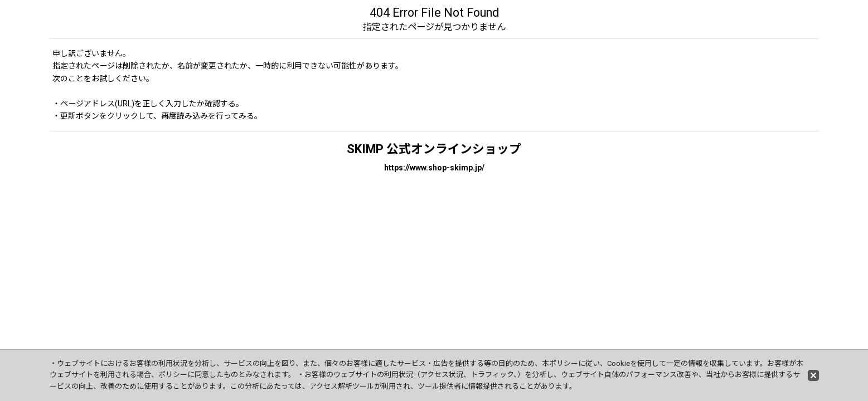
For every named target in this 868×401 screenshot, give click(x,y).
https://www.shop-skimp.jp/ (434, 168)
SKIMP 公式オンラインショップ (434, 149)
